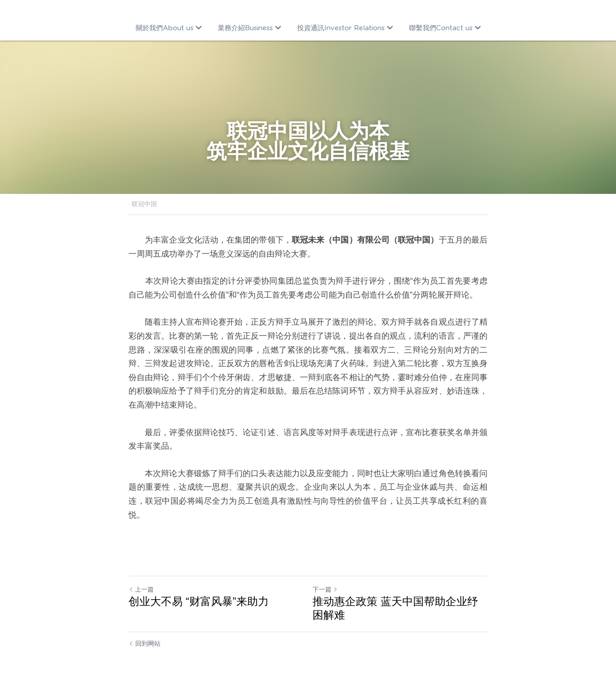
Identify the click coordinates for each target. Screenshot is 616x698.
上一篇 (141, 589)
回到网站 (145, 643)
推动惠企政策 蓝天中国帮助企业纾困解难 (395, 608)
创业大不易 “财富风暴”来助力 (199, 601)
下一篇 (325, 589)
